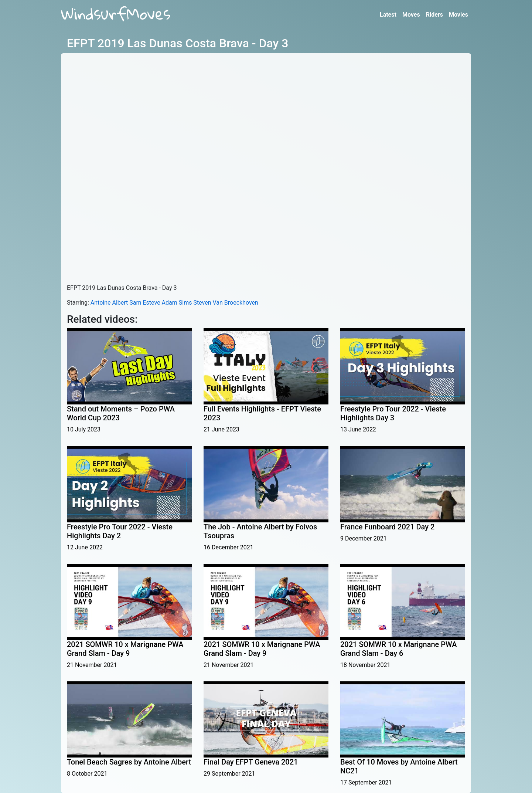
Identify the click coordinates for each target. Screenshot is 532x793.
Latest (388, 15)
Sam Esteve (145, 303)
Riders (434, 15)
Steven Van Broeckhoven (226, 303)
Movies (458, 15)
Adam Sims (177, 303)
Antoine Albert (109, 303)
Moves (411, 15)
